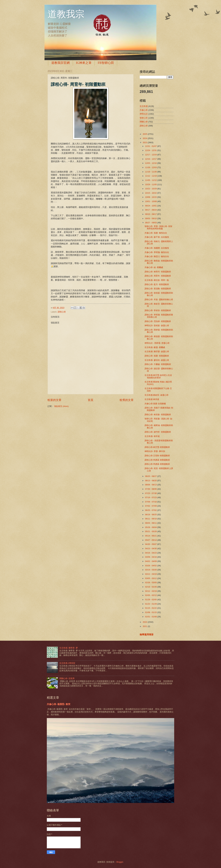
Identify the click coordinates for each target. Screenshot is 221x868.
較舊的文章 (127, 400)
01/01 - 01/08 (151, 617)
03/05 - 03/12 (151, 578)
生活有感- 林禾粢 (152, 436)
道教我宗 (66, 14)
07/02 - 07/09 (151, 506)
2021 (145, 626)
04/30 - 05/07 (151, 544)
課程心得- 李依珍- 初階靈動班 (158, 310)
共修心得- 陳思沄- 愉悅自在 (157, 256)
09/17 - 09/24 (151, 210)
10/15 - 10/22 (151, 193)
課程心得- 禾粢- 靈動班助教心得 (159, 300)
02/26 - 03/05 (151, 582)
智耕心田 (144, 118)
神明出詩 (144, 114)
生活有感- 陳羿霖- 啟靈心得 (157, 351)
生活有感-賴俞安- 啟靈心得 (156, 395)
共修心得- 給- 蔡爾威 (154, 267)
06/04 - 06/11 (151, 523)
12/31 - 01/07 (151, 146)
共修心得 (144, 110)
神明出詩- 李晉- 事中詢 (155, 451)
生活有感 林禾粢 (152, 399)
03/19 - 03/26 (151, 570)
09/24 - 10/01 (151, 206)
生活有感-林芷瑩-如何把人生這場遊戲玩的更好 (158, 376)
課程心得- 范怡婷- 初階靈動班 (158, 321)
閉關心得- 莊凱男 (67, 678)
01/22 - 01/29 (151, 604)
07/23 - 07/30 (151, 493)
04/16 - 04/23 (151, 553)
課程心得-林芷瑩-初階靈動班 (157, 447)
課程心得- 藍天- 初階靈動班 (157, 284)
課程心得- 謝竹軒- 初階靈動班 (158, 432)
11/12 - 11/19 (151, 176)
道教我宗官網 (60, 63)
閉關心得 (144, 122)
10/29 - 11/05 (151, 184)
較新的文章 (54, 400)
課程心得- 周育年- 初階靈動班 (158, 276)
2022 (145, 622)
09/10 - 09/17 (151, 214)
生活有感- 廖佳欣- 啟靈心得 (157, 360)
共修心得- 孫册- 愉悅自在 (156, 233)
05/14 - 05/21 (151, 536)
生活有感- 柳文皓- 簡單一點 (157, 280)
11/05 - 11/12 (151, 180)
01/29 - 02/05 (151, 600)
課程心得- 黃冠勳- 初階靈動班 (158, 289)
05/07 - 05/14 (151, 540)
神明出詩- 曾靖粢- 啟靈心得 (157, 325)
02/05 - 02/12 (151, 595)
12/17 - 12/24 (151, 155)
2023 (145, 142)
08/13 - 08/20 (151, 481)
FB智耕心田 (106, 63)
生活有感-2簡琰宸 (67, 663)
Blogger (120, 862)
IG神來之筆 (84, 63)
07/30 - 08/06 (151, 489)
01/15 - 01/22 (151, 608)
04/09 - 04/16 (151, 557)
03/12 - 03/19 (151, 574)
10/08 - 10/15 (151, 197)
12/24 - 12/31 (151, 150)
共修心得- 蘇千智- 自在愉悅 (157, 237)
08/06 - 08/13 (151, 485)
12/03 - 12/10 (151, 163)
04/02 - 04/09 (151, 561)
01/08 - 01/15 (151, 612)
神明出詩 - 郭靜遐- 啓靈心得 (157, 343)
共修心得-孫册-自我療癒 (155, 404)
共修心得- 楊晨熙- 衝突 (59, 704)
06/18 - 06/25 (151, 515)
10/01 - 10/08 (151, 201)
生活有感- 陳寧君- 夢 (69, 648)
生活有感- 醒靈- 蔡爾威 (155, 347)
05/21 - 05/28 (151, 531)
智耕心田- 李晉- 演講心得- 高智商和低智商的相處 (158, 227)
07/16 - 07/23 (151, 497)
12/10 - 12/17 (151, 159)
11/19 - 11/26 (151, 172)
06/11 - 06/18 (151, 519)
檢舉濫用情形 (147, 634)
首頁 (91, 400)
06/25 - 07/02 (151, 510)
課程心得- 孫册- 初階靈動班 (157, 356)
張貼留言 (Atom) (61, 406)
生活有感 (144, 106)
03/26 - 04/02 (151, 566)
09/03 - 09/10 (151, 218)
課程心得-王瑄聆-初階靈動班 (157, 456)
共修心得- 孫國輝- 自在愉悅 (157, 248)
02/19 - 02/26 (151, 587)
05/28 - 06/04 (151, 527)
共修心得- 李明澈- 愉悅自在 (157, 252)
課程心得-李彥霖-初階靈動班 (157, 460)
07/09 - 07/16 (151, 502)
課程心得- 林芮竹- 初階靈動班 (158, 272)
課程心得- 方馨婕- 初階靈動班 (158, 364)
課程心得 (62, 312)
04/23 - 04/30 (151, 548)
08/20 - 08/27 (151, 476)
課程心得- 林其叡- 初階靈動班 (158, 415)
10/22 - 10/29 (151, 189)
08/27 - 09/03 (151, 223)
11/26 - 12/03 (151, 167)
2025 (145, 134)
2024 (145, 138)
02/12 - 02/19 (151, 591)
